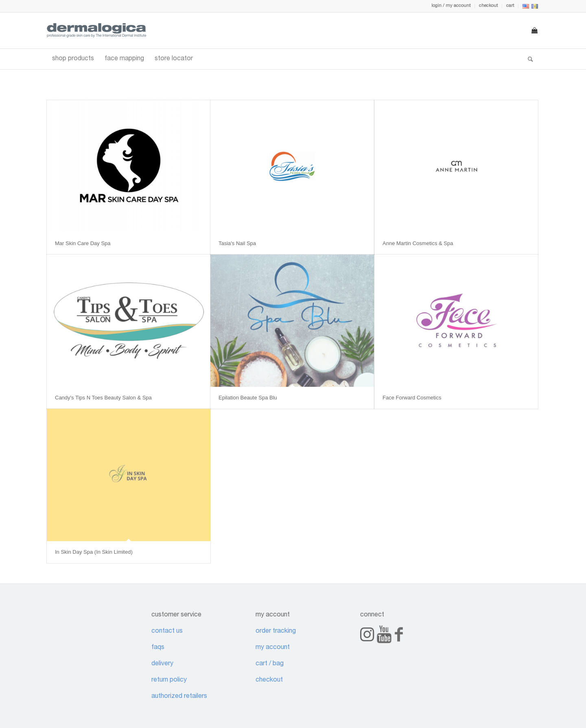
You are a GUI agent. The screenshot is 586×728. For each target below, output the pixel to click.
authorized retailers (179, 697)
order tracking (276, 632)
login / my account (451, 6)
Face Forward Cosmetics (412, 398)
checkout (488, 6)
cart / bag (270, 664)
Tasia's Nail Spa (237, 243)
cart (510, 6)
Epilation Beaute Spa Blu (248, 398)
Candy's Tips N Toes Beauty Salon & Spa (103, 398)
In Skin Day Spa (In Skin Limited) (94, 552)
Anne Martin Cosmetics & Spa (418, 243)
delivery (162, 664)
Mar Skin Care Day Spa (83, 243)
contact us (167, 632)
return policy (169, 680)
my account (273, 648)
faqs (158, 648)
